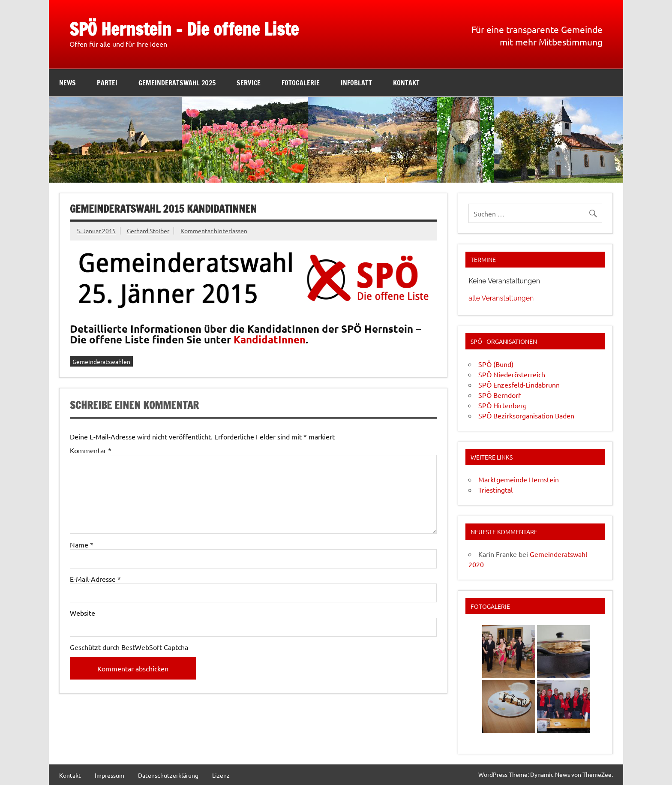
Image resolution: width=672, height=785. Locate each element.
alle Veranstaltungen (501, 298)
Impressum (109, 775)
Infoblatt (356, 83)
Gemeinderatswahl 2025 (177, 83)
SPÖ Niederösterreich (512, 374)
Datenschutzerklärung (168, 775)
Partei (107, 83)
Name (82, 544)
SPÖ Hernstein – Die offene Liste (184, 29)
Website (82, 613)
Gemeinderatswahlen (101, 361)
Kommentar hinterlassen (214, 231)
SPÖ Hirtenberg (502, 405)
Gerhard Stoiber (148, 231)
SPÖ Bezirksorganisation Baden (526, 415)
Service (249, 83)
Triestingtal (495, 490)
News (67, 83)
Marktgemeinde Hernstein (519, 479)
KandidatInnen (270, 339)
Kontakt (406, 83)
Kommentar (91, 450)
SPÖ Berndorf (499, 395)
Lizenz (221, 775)
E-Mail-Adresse (95, 579)
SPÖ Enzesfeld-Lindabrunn (519, 385)
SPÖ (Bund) (496, 364)
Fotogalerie (301, 83)
